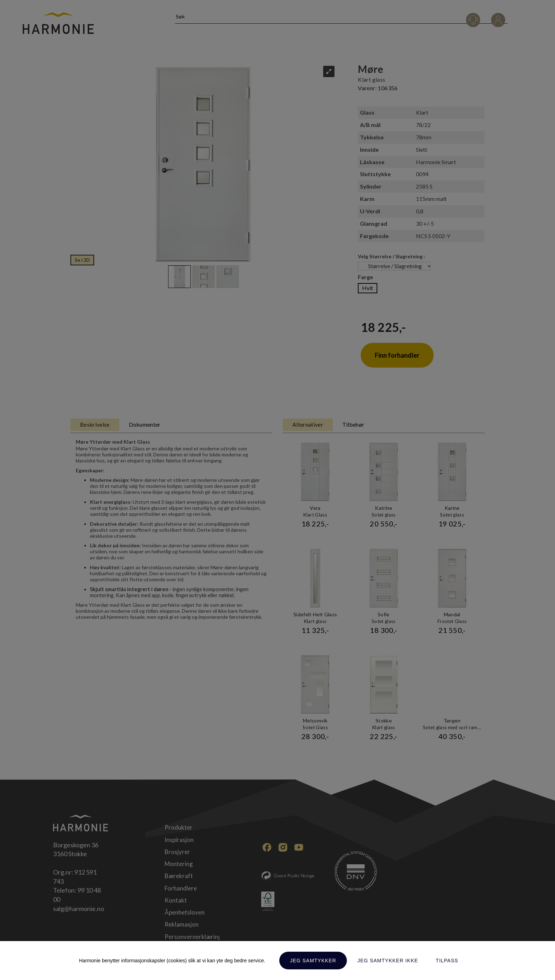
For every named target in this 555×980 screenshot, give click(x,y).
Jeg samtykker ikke (388, 961)
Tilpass (447, 961)
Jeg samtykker (313, 961)
